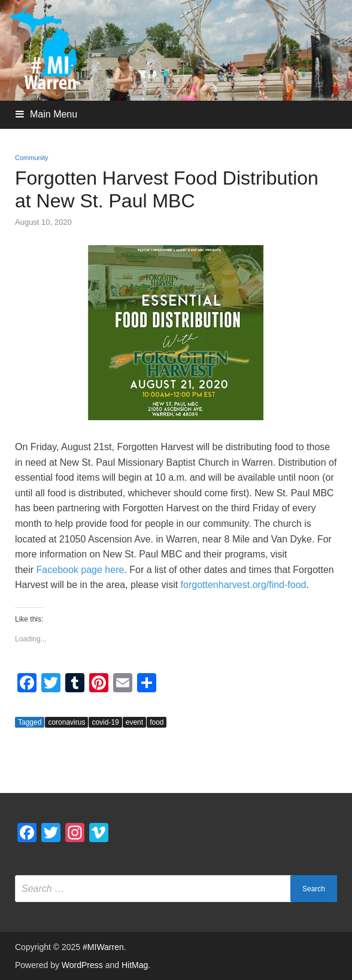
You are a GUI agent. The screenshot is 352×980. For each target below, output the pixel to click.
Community (32, 158)
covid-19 (105, 722)
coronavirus (66, 722)
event (134, 722)
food (157, 722)
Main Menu (54, 114)
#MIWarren (103, 947)
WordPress (82, 965)
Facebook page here (81, 570)
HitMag (135, 965)
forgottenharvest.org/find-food (244, 585)
